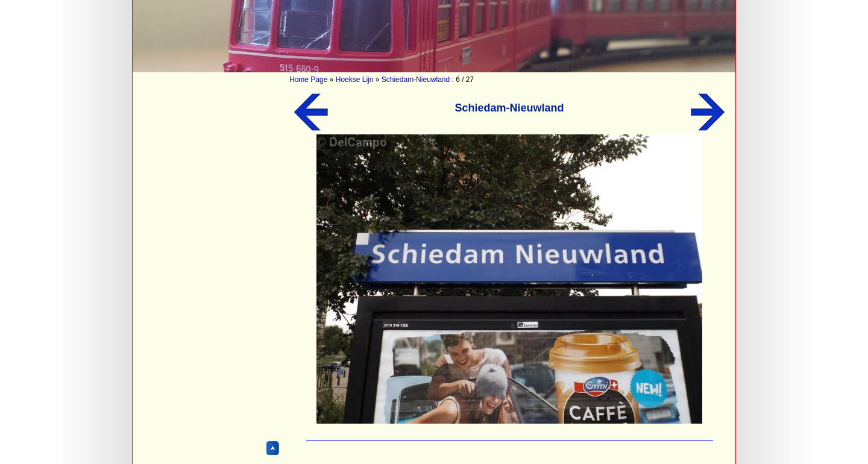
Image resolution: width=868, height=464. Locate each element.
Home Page (308, 80)
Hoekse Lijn (355, 80)
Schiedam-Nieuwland (416, 80)
